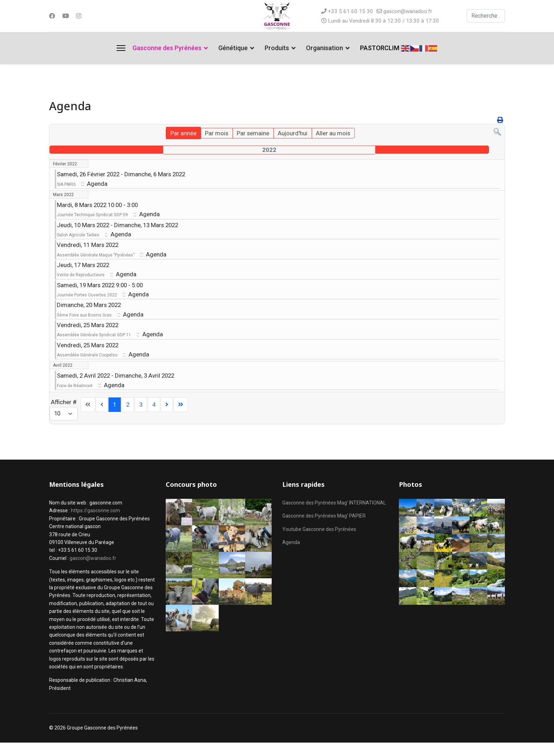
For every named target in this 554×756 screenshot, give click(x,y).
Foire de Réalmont (75, 398)
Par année (179, 134)
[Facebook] (52, 16)
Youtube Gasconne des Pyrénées (319, 543)
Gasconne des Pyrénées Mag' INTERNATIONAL (334, 516)
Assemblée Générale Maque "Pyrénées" (96, 260)
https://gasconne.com (96, 524)
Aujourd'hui (294, 134)
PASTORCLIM (380, 48)
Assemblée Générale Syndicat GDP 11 (94, 345)
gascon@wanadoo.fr (409, 11)
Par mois (214, 134)
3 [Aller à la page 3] (142, 417)
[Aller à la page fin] (183, 418)
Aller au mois (337, 134)
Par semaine (252, 134)
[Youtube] (66, 16)
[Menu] (121, 48)
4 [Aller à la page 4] (156, 417)
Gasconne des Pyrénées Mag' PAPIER (324, 529)
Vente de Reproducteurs (81, 281)
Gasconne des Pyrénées (167, 48)
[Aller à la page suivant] (169, 418)
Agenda (291, 556)
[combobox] (486, 16)
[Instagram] (79, 16)
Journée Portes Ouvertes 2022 (87, 303)
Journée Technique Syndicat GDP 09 (92, 218)
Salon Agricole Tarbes (78, 239)
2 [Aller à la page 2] (129, 417)
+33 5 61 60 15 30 (351, 11)
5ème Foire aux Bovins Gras (84, 324)
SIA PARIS (66, 186)
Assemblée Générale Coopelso (87, 366)
